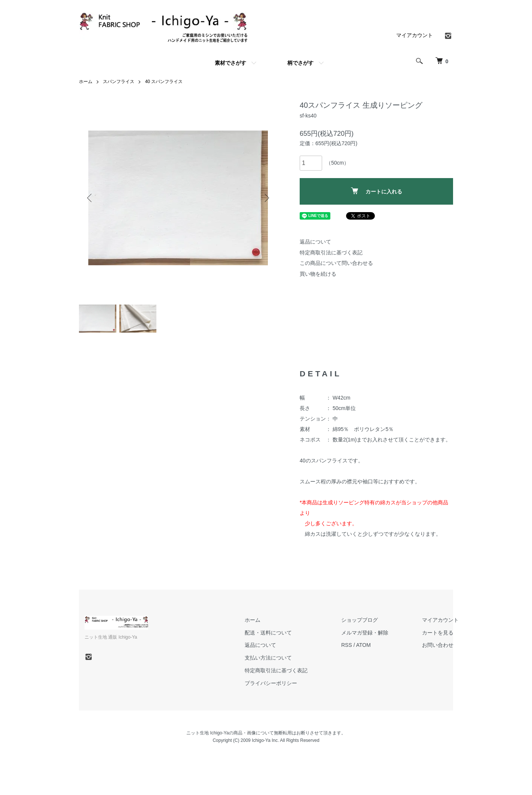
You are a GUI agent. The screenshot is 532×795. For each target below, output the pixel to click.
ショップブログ (360, 620)
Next (266, 198)
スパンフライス (119, 82)
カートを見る (438, 633)
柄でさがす (300, 63)
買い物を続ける (318, 274)
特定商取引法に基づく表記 (331, 253)
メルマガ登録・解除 (365, 633)
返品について (315, 242)
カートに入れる (377, 191)
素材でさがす (230, 63)
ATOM (363, 645)
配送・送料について (268, 633)
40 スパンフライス (164, 82)
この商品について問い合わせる (336, 263)
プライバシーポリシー (271, 683)
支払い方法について (268, 658)
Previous (90, 198)
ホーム (86, 82)
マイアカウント (415, 35)
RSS (347, 645)
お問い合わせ (438, 645)
